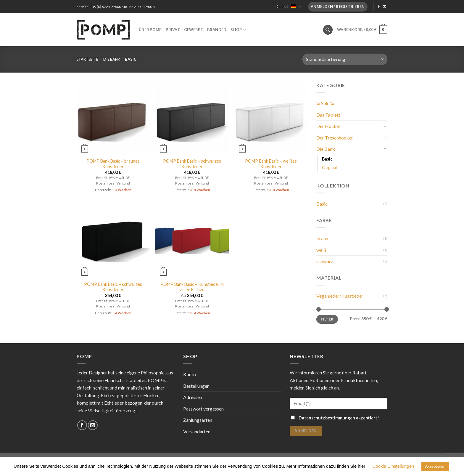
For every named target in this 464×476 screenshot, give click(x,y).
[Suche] (328, 30)
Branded (217, 30)
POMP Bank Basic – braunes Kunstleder (113, 164)
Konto (190, 374)
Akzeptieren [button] (435, 466)
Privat (173, 30)
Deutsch (288, 7)
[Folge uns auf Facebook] (379, 7)
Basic (327, 159)
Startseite (87, 59)
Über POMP (150, 30)
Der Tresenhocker (335, 138)
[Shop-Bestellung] (345, 59)
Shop (238, 30)
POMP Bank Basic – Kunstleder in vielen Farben (192, 287)
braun (322, 238)
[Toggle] (385, 126)
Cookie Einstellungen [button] (393, 466)
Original (329, 168)
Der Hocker (328, 126)
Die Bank (112, 59)
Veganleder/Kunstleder (340, 296)
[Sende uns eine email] (384, 7)
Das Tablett (328, 115)
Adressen (193, 397)
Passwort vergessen (203, 409)
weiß (321, 250)
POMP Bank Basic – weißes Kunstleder (271, 164)
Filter (327, 319)
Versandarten (197, 431)
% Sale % (325, 103)
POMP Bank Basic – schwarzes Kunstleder (192, 164)
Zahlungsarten (198, 420)
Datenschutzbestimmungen (327, 418)
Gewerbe (194, 30)
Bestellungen (196, 386)
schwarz (325, 261)
